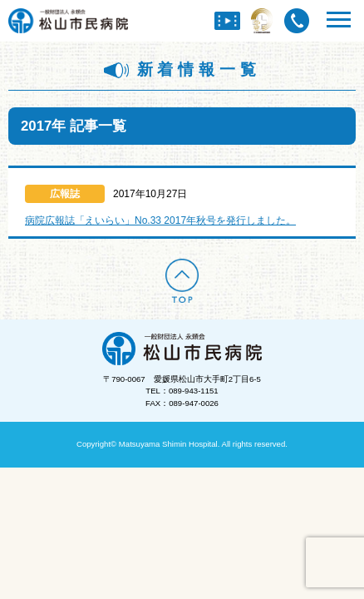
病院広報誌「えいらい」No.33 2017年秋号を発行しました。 (160, 220)
